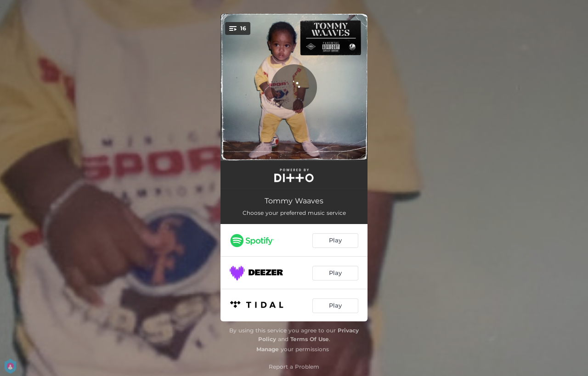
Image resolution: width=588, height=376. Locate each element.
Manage (268, 349)
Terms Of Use (310, 339)
